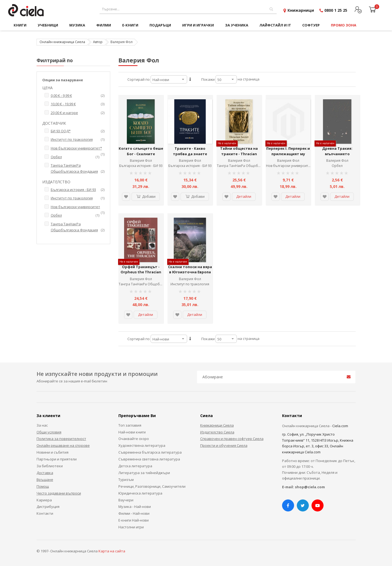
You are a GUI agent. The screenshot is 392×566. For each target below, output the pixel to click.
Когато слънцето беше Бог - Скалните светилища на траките (141, 154)
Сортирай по (139, 79)
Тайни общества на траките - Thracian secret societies (239, 154)
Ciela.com (340, 426)
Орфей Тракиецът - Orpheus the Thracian (141, 269)
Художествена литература (142, 445)
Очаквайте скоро (134, 439)
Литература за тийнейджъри (144, 473)
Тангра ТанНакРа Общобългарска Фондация (254, 166)
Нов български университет (289, 166)
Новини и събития (53, 452)
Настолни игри (131, 527)
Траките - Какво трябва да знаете (190, 151)
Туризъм (126, 480)
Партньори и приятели (57, 459)
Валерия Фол (141, 161)
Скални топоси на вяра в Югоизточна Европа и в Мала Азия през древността (190, 275)
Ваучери (126, 500)
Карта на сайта (112, 551)
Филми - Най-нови (134, 513)
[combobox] (188, 9)
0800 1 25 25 (336, 10)
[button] (126, 197)
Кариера (44, 500)
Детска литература (135, 466)
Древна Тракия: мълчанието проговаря (337, 154)
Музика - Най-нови (135, 507)
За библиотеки (50, 466)
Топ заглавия (130, 425)
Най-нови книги (132, 432)
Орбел (337, 166)
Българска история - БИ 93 (141, 166)
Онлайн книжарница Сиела (62, 42)
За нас (42, 425)
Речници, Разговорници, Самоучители (152, 486)
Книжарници (301, 10)
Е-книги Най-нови (134, 520)
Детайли (244, 196)
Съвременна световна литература (149, 459)
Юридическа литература (140, 493)
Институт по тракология (190, 284)
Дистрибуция (48, 507)
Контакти (45, 513)
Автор (98, 42)
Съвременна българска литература (150, 452)
